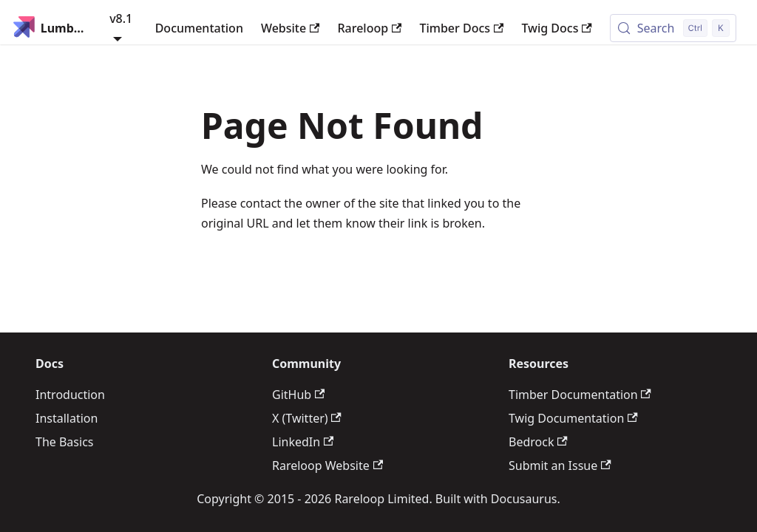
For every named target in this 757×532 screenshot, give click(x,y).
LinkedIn (303, 442)
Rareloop (369, 28)
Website (291, 28)
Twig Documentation (573, 418)
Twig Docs (556, 28)
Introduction (70, 395)
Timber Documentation (580, 395)
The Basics (64, 442)
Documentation (199, 28)
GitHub (298, 395)
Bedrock (538, 442)
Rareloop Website (327, 465)
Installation (67, 418)
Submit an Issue (560, 465)
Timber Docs (461, 28)
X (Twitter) (307, 418)
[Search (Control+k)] (673, 28)
